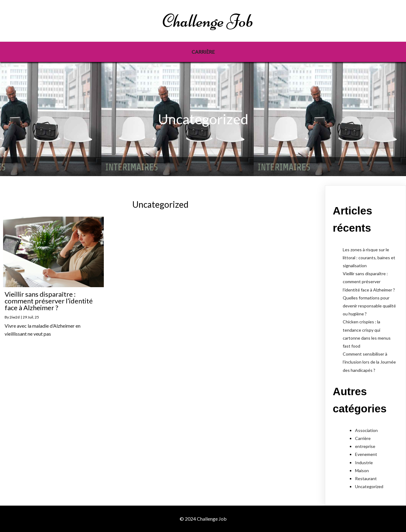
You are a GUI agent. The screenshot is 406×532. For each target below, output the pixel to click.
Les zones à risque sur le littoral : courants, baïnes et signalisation (369, 258)
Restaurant (366, 478)
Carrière (363, 438)
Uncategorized (369, 486)
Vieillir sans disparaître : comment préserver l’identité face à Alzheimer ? (369, 281)
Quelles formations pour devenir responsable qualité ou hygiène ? (369, 306)
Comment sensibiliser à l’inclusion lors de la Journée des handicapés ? (369, 362)
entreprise (365, 446)
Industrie (364, 463)
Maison (362, 470)
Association (366, 430)
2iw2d (15, 317)
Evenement (366, 454)
